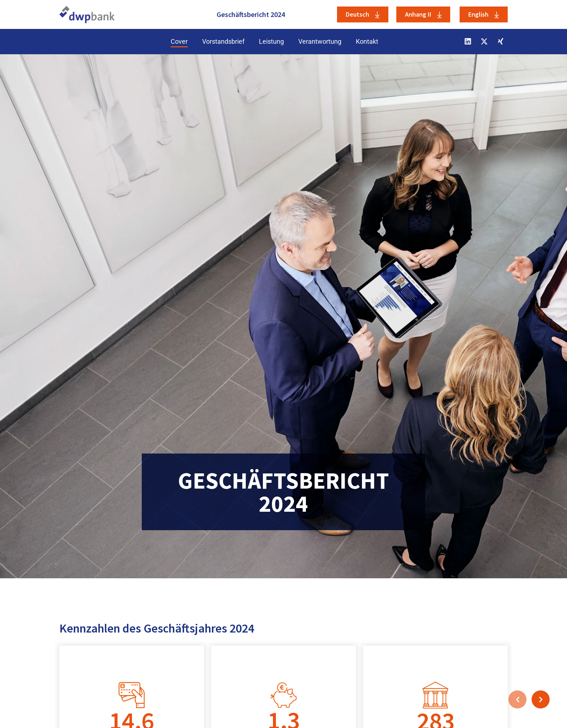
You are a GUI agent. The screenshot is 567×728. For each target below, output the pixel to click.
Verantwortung (320, 41)
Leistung (271, 41)
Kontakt (367, 41)
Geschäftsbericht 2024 (251, 14)
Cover (179, 41)
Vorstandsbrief (223, 41)
